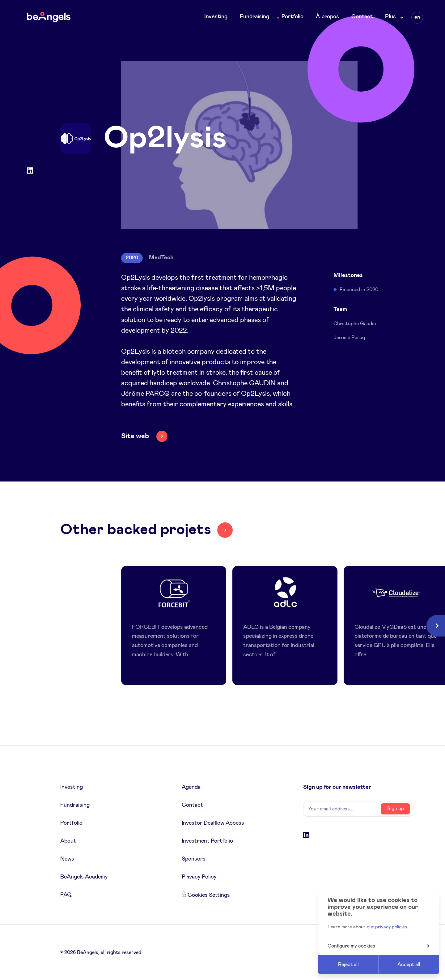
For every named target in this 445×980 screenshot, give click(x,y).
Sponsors (194, 859)
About (68, 841)
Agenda (191, 787)
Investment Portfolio (207, 841)
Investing (216, 17)
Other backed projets (136, 530)
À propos (327, 17)
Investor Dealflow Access (213, 823)
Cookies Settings (209, 895)
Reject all (348, 965)
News (67, 859)
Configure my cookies (378, 946)
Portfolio (292, 17)
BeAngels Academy (84, 877)
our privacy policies (387, 927)
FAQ (66, 895)
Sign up (396, 809)
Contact (362, 17)
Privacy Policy (199, 877)
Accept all (409, 965)
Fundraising (254, 17)
